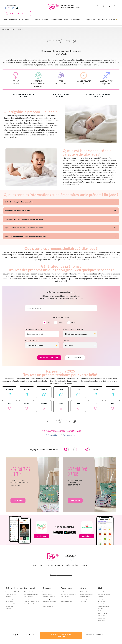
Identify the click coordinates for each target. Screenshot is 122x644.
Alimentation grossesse (49, 599)
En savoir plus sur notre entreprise (61, 575)
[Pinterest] (87, 450)
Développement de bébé (104, 594)
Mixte (73, 323)
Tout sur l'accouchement (67, 601)
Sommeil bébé (102, 601)
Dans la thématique (32, 340)
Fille (49, 323)
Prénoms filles (52, 435)
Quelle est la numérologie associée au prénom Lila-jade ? (26, 236)
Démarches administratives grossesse (50, 603)
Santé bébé (101, 597)
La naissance (64, 592)
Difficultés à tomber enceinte (31, 601)
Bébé (100, 588)
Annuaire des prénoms (85, 599)
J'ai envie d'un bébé (29, 592)
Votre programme (11, 19)
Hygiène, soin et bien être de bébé (107, 599)
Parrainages (9, 608)
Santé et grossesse (47, 594)
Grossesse (47, 588)
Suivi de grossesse (47, 592)
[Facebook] (5, 8)
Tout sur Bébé (101, 620)
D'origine (66, 340)
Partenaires (105, 635)
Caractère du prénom (61, 95)
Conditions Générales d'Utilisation (37, 635)
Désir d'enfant (29, 588)
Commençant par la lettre (34, 329)
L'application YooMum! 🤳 (108, 19)
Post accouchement (66, 599)
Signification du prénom (23, 95)
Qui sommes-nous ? (89, 19)
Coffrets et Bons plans (14, 588)
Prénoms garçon (84, 604)
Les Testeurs (75, 19)
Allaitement (101, 604)
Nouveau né (101, 592)
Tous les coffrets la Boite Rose (13, 592)
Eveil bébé (101, 608)
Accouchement (67, 588)
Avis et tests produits (11, 599)
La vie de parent (102, 618)
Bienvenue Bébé (65, 597)
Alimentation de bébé (103, 606)
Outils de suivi (9, 606)
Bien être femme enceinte (49, 597)
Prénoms (83, 588)
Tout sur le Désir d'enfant (30, 604)
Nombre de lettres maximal (73, 329)
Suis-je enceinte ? (28, 597)
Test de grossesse (29, 599)
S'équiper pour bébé (103, 613)
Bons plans (8, 597)
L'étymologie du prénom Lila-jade (18, 211)
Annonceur (21, 635)
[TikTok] (17, 8)
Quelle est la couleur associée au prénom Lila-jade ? (24, 228)
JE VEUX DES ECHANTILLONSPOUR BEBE (61, 635)
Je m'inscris (18, 500)
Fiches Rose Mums (10, 601)
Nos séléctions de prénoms (86, 594)
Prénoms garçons (68, 435)
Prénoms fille (83, 601)
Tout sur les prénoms (85, 597)
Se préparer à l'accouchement (68, 594)
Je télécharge (41, 536)
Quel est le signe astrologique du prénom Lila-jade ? (24, 219)
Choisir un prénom (84, 592)
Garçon (61, 323)
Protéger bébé (102, 611)
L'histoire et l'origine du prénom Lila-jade (20, 202)
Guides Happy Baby (11, 604)
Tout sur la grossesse (48, 606)
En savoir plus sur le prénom (99, 95)
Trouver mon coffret (11, 594)
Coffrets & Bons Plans (18, 14)
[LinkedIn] (13, 8)
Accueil (4, 29)
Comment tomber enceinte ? (31, 594)
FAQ (14, 635)
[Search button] (98, 7)
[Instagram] (9, 8)
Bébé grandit (101, 616)
